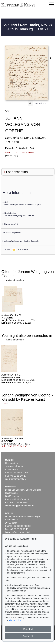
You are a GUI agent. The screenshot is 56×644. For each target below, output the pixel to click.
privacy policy (15, 620)
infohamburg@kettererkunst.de (20, 506)
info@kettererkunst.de (15, 479)
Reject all (28, 629)
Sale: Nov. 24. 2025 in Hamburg (28, 27)
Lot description (17, 172)
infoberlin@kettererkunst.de (18, 532)
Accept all (28, 636)
